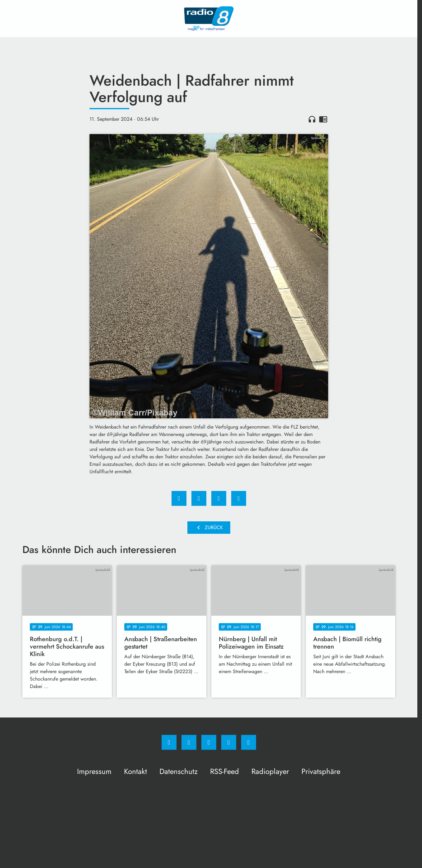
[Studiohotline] (229, 742)
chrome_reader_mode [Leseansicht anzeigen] (323, 119)
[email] (249, 742)
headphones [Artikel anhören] (312, 119)
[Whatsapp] (209, 742)
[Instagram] (189, 742)
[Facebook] (169, 742)
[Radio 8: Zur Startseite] (209, 19)
